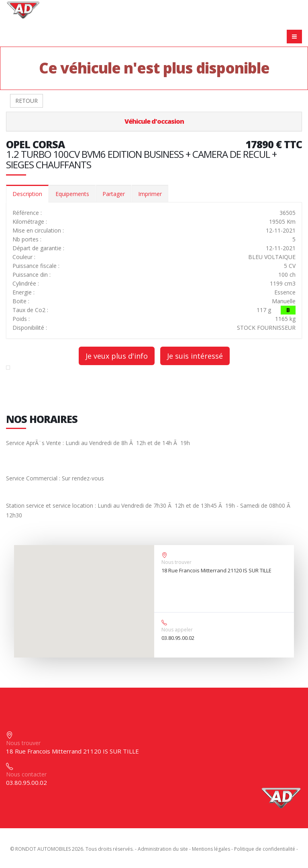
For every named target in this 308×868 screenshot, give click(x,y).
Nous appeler (177, 630)
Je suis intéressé (195, 356)
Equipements (72, 194)
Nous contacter (26, 774)
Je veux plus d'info (117, 356)
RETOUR (27, 101)
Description (27, 194)
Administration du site (163, 849)
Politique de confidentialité (265, 849)
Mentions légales (211, 849)
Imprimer (150, 194)
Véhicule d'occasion (154, 121)
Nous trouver (176, 562)
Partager (114, 194)
